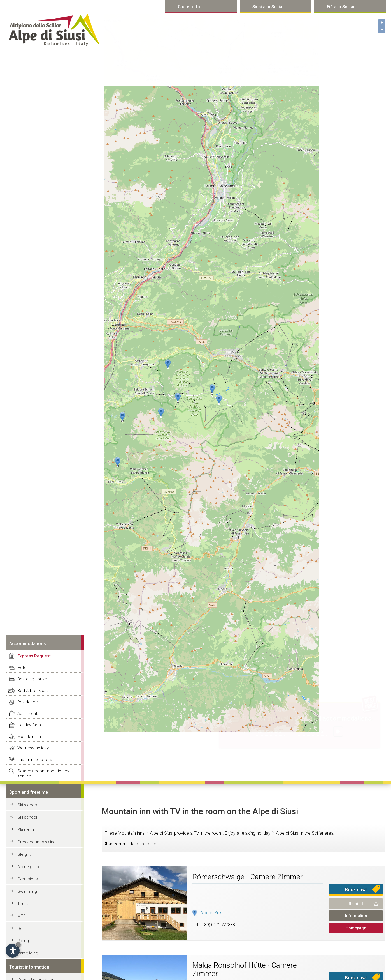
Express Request (34, 656)
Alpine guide (29, 867)
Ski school (27, 817)
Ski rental (26, 830)
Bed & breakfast (33, 691)
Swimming (27, 891)
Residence (28, 702)
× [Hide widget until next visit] (18, 945)
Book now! (356, 890)
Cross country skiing (37, 842)
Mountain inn (29, 737)
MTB (22, 916)
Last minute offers (35, 760)
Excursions (28, 879)
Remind (356, 904)
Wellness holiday (33, 748)
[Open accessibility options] (13, 951)
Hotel (22, 668)
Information (356, 916)
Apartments (28, 714)
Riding (23, 941)
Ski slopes (27, 805)
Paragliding (28, 953)
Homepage (356, 928)
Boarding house (32, 679)
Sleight (24, 854)
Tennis (24, 904)
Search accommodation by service (43, 774)
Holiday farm (29, 725)
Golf (21, 928)
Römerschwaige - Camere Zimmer (248, 877)
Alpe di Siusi (212, 913)
